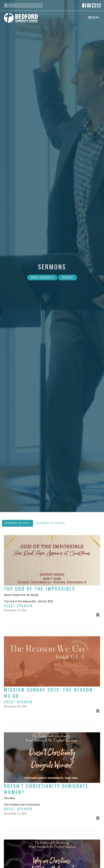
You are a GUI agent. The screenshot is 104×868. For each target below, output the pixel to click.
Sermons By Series (50, 523)
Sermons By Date (17, 523)
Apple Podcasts (42, 277)
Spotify (68, 277)
